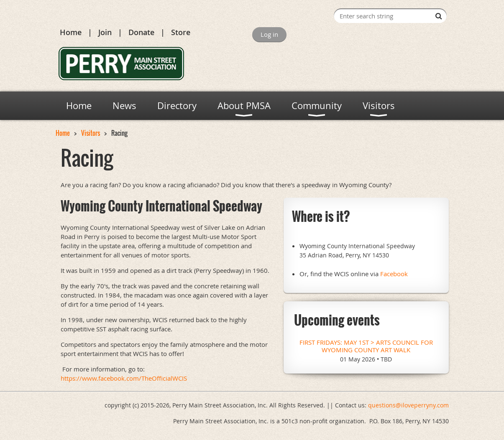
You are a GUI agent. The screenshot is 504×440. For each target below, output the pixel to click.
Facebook (394, 274)
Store (181, 32)
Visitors (91, 133)
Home (71, 32)
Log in (269, 34)
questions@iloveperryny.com (408, 405)
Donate (141, 32)
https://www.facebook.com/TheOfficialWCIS (124, 378)
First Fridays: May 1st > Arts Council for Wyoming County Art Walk (366, 346)
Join (105, 32)
